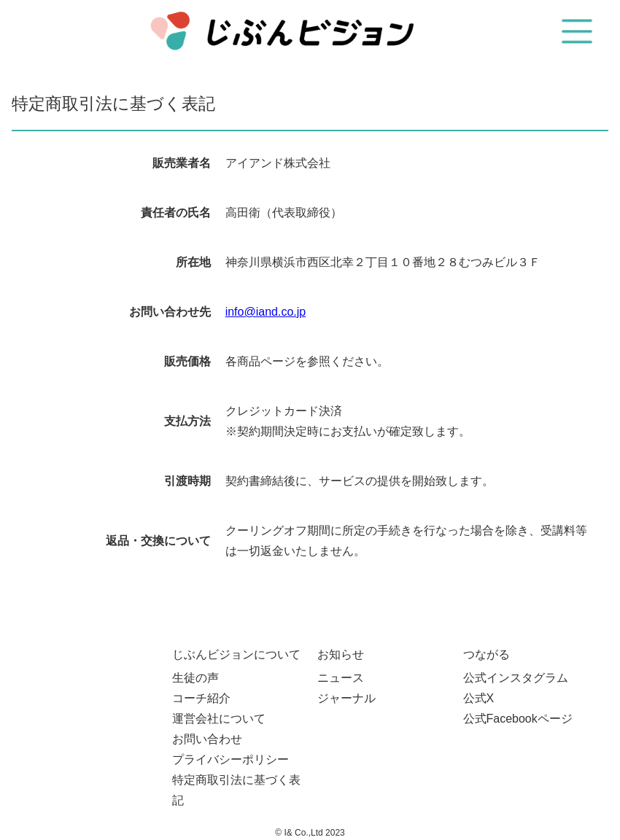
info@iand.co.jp (266, 312)
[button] (577, 31)
